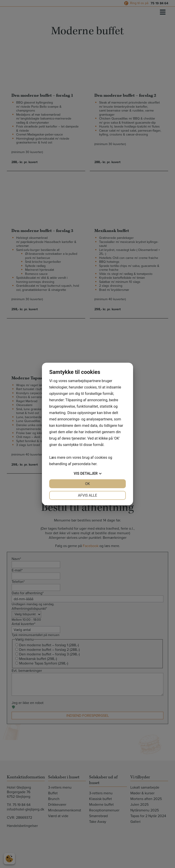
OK (87, 484)
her (94, 464)
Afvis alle (87, 495)
